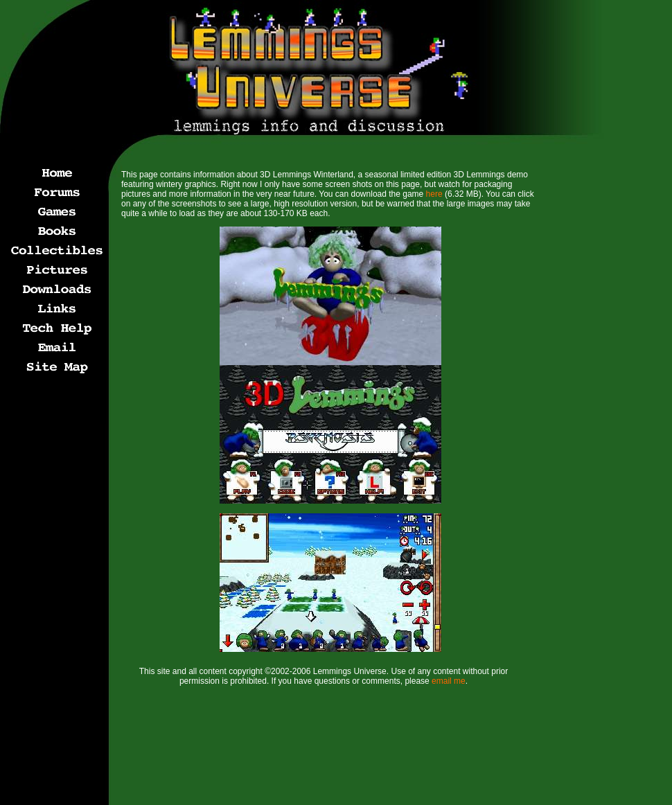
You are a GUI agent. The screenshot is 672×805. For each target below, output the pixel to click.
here (434, 194)
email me (449, 681)
